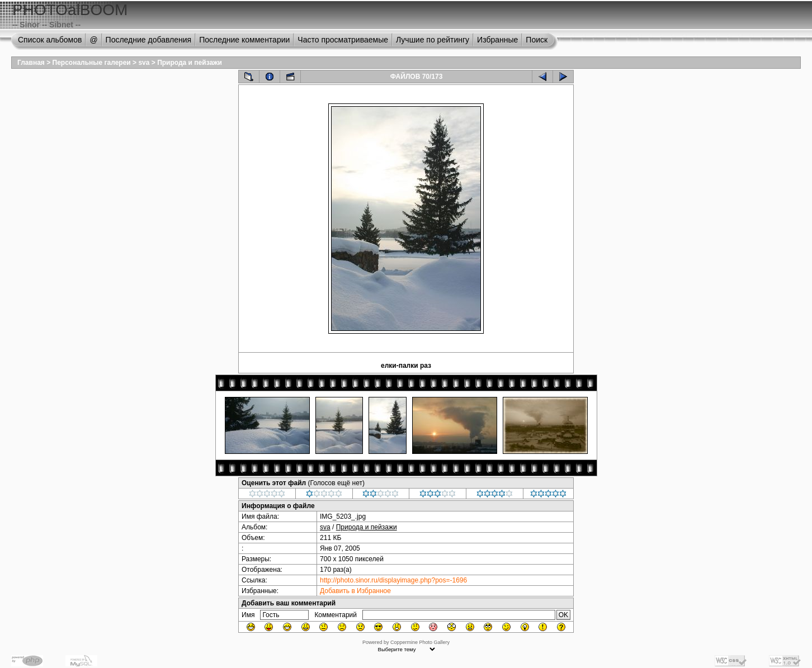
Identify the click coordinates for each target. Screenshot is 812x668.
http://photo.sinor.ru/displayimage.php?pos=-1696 (393, 580)
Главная (31, 63)
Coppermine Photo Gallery (420, 642)
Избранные (497, 40)
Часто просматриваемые (343, 40)
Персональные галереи (92, 63)
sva (144, 63)
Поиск (537, 40)
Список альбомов (50, 40)
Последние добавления (149, 40)
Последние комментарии (244, 40)
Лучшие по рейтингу (433, 40)
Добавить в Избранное (355, 591)
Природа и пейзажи (190, 63)
